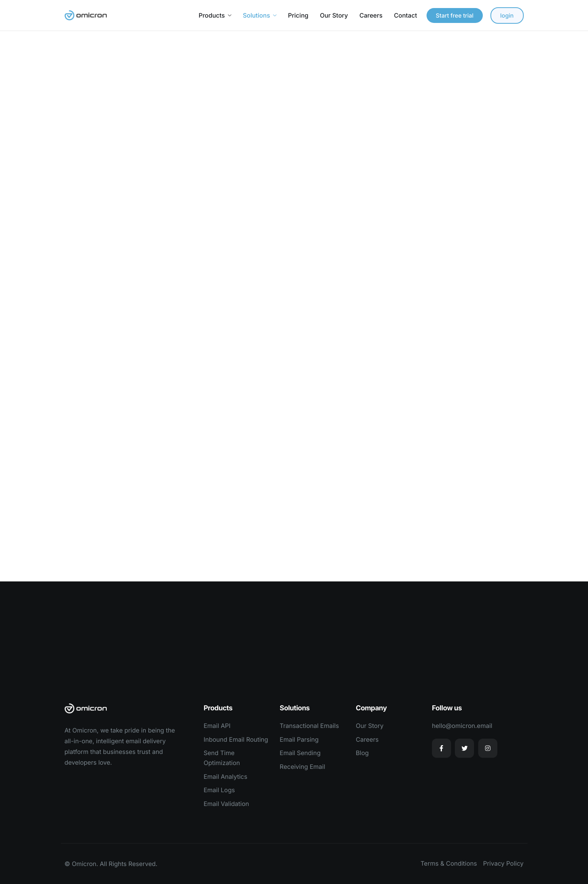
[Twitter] (464, 748)
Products (215, 15)
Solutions (260, 15)
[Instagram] (488, 748)
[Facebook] (441, 748)
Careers (371, 15)
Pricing (298, 15)
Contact (406, 15)
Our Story (334, 15)
